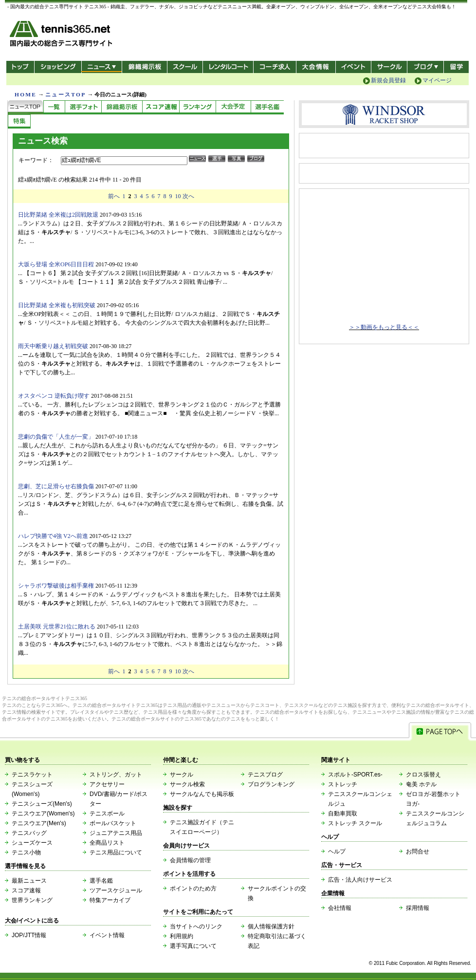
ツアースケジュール (116, 890)
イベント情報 (107, 935)
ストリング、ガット (116, 775)
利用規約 (182, 936)
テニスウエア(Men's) (39, 823)
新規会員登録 (388, 80)
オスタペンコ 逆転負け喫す (54, 396)
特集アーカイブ (110, 900)
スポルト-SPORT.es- (355, 775)
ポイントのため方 (193, 888)
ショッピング (58, 67)
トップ (20, 67)
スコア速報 (26, 890)
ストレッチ (343, 784)
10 (178, 196)
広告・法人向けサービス (360, 880)
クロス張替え (423, 775)
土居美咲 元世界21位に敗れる (57, 627)
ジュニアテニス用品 (116, 833)
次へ (188, 196)
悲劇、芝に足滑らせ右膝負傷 (56, 486)
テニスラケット (32, 775)
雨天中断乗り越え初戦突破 (53, 346)
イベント (354, 67)
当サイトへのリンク (196, 926)
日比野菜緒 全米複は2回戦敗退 (58, 215)
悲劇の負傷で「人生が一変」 (56, 437)
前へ (114, 196)
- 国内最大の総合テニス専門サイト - (62, 35)
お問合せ (418, 851)
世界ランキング (32, 900)
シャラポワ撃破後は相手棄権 (56, 586)
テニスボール (107, 814)
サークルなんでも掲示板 (202, 794)
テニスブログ (265, 775)
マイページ (437, 80)
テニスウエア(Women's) (43, 814)
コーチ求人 (276, 67)
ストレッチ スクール (355, 823)
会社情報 (340, 908)
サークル (389, 67)
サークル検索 (187, 784)
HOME (26, 94)
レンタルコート (229, 67)
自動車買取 (343, 814)
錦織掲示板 (144, 67)
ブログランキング (271, 784)
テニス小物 (26, 852)
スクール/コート (185, 67)
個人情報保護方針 (271, 926)
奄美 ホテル (421, 784)
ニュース (101, 67)
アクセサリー (107, 784)
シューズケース (32, 843)
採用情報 (418, 908)
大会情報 (316, 67)
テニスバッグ (29, 833)
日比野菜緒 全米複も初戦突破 (57, 305)
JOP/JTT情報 (29, 935)
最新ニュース (29, 881)
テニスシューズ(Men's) (42, 804)
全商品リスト (107, 843)
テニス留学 (456, 67)
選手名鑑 (101, 881)
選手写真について (193, 946)
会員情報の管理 (190, 860)
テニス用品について (116, 852)
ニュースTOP (65, 94)
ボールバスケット (113, 823)
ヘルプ (337, 851)
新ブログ (425, 67)
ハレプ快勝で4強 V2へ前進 (53, 536)
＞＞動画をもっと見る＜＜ (384, 327)
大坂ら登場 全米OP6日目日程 (56, 264)
